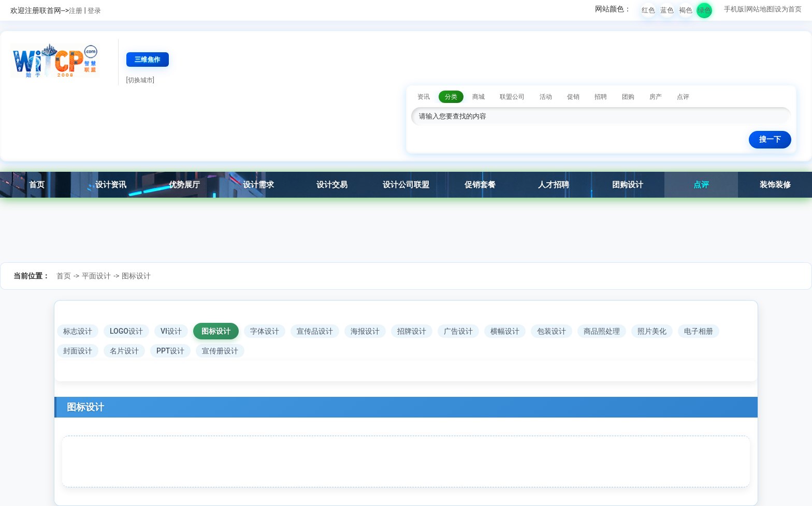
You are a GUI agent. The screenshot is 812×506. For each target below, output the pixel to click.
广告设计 (458, 331)
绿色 (704, 10)
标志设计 (78, 331)
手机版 (734, 9)
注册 (76, 11)
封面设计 (78, 351)
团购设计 (628, 185)
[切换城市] (140, 80)
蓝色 (667, 10)
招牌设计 (412, 331)
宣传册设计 (220, 351)
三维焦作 (148, 59)
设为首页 (788, 9)
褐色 (686, 10)
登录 (94, 11)
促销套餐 (480, 185)
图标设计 (136, 276)
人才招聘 (554, 185)
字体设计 (265, 331)
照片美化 (652, 331)
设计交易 (332, 185)
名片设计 (124, 351)
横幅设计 (505, 331)
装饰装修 (775, 185)
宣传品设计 (315, 331)
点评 (701, 185)
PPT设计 (170, 351)
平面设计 (96, 276)
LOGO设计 (126, 331)
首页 (37, 185)
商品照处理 (602, 331)
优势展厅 (184, 185)
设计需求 (258, 185)
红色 (648, 10)
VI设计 (171, 331)
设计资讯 (111, 185)
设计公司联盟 (406, 185)
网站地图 (760, 9)
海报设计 (365, 331)
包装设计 (552, 331)
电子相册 (699, 331)
